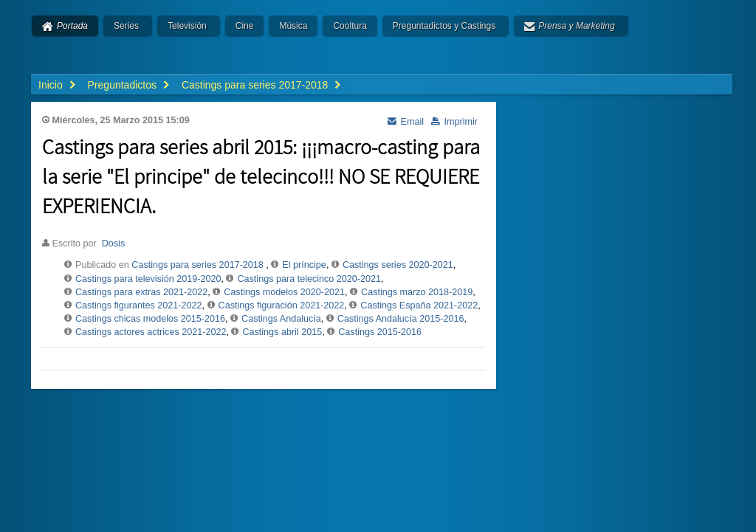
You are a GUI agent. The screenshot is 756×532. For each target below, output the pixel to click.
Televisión (187, 26)
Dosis (114, 243)
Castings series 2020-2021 (398, 265)
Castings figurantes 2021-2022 (139, 305)
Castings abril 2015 (282, 332)
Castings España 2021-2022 (419, 305)
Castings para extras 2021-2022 (141, 292)
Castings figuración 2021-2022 (282, 305)
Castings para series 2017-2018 (197, 265)
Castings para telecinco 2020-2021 (309, 279)
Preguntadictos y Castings (444, 26)
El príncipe (304, 265)
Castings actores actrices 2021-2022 (151, 332)
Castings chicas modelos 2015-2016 (150, 319)
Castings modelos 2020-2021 (284, 292)
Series (126, 26)
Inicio (51, 85)
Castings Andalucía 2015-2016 (401, 319)
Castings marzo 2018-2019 (417, 292)
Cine (245, 26)
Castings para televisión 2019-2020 (148, 279)
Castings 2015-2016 (380, 332)
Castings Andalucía (281, 319)
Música (293, 26)
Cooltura (350, 26)
